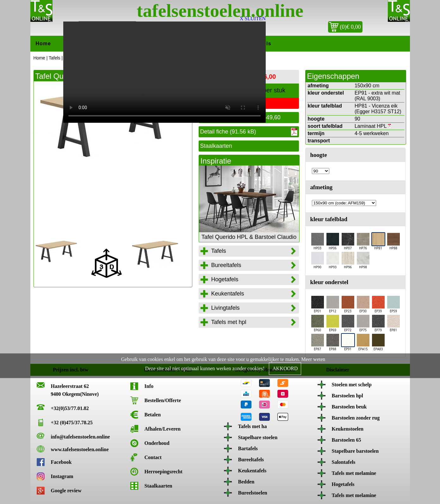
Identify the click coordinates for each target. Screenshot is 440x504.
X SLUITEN (253, 19)
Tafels (55, 58)
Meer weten (313, 359)
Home (43, 44)
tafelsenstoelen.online (220, 11)
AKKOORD (285, 368)
